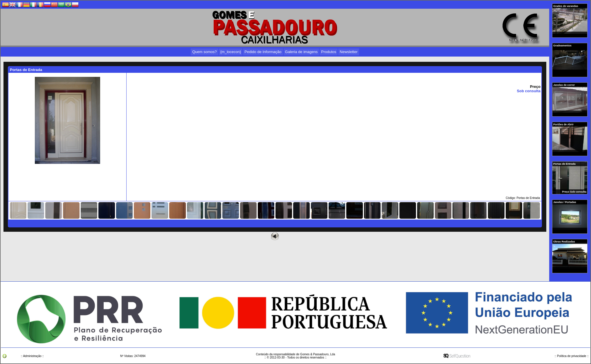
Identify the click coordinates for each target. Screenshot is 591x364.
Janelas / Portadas (565, 202)
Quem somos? (204, 52)
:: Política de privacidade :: (572, 356)
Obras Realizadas (564, 242)
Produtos (329, 52)
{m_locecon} (231, 52)
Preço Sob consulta (574, 192)
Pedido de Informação (263, 52)
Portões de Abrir (564, 124)
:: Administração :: (32, 356)
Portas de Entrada (565, 164)
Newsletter (348, 52)
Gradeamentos (563, 46)
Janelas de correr (564, 85)
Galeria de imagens (301, 52)
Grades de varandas (566, 6)
